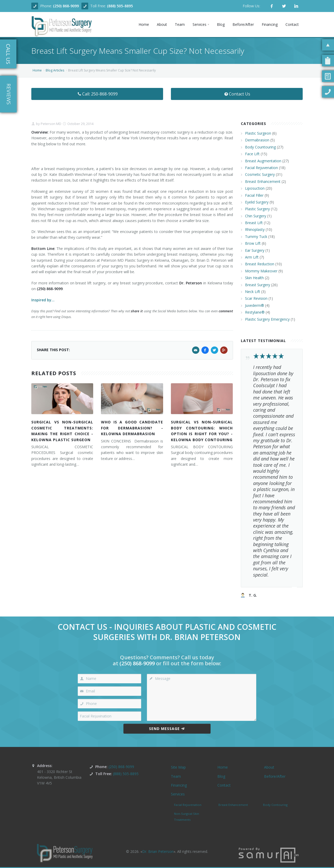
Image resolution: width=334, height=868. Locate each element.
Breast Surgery (258, 285)
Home (37, 70)
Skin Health (254, 278)
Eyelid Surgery (257, 202)
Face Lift (252, 154)
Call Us (8, 54)
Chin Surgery (256, 216)
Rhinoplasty (255, 229)
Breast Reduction (260, 264)
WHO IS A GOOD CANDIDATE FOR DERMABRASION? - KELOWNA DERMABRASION (132, 428)
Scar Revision (256, 298)
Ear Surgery (255, 250)
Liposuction (255, 188)
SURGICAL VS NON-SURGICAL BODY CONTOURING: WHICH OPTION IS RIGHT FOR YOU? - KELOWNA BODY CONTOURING (202, 431)
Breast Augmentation (263, 161)
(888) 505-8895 (120, 6)
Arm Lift (252, 257)
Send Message (167, 729)
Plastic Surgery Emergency (267, 319)
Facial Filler (254, 195)
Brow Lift (253, 243)
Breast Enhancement (263, 181)
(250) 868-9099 (66, 6)
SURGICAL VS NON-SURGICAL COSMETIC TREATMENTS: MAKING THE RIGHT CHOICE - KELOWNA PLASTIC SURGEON (62, 431)
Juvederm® (255, 305)
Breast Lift (254, 223)
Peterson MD (51, 124)
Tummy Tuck (256, 237)
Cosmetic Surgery (260, 174)
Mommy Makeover (261, 271)
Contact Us (237, 94)
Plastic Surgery (257, 209)
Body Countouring (260, 147)
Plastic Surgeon (258, 133)
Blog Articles (55, 70)
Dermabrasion (257, 140)
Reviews (9, 94)
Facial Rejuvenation (261, 168)
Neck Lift (253, 292)
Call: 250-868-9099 (97, 94)
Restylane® (255, 312)
